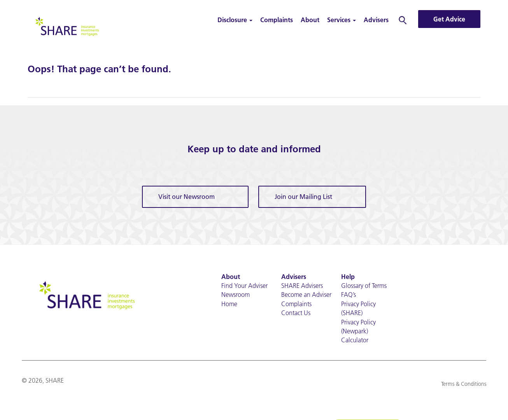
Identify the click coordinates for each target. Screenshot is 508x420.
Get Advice (449, 19)
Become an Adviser (306, 295)
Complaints (277, 20)
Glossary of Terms (364, 286)
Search (403, 20)
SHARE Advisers (302, 286)
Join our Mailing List (303, 197)
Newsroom (236, 295)
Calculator (355, 340)
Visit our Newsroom (187, 197)
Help (348, 277)
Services (342, 20)
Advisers (376, 20)
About (310, 20)
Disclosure (235, 20)
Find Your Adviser (244, 286)
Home (229, 304)
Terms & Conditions (464, 384)
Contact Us (296, 313)
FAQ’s (349, 295)
